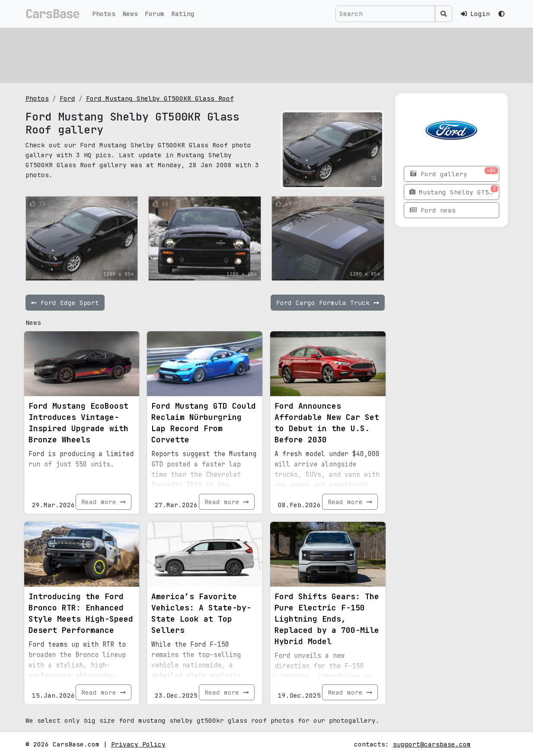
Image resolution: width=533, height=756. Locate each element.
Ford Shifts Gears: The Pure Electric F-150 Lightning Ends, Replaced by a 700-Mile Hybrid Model (327, 619)
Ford (67, 98)
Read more (104, 502)
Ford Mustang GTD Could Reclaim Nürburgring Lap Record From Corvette (204, 423)
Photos (104, 14)
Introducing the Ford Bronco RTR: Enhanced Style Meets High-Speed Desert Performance (81, 613)
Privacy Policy (138, 744)
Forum (155, 14)
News (130, 14)
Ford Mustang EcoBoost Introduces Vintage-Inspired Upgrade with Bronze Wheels (78, 423)
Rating (183, 14)
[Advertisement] (267, 54)
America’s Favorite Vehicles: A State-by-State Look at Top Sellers (201, 613)
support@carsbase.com (432, 744)
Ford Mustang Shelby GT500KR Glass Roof (160, 98)
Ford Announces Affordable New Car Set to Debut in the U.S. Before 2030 (327, 423)
